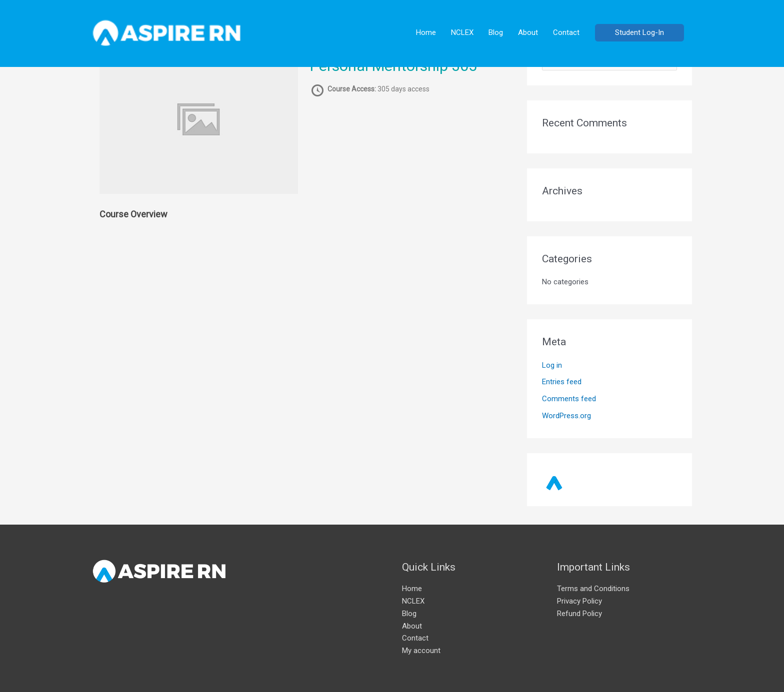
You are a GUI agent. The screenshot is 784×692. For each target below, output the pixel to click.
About (528, 32)
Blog (496, 32)
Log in (552, 365)
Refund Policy (579, 614)
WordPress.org (566, 416)
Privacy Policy (579, 601)
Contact (566, 32)
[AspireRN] (167, 32)
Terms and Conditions (593, 589)
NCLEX (462, 32)
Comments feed (569, 399)
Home (426, 32)
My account (421, 651)
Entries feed (562, 382)
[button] (639, 33)
